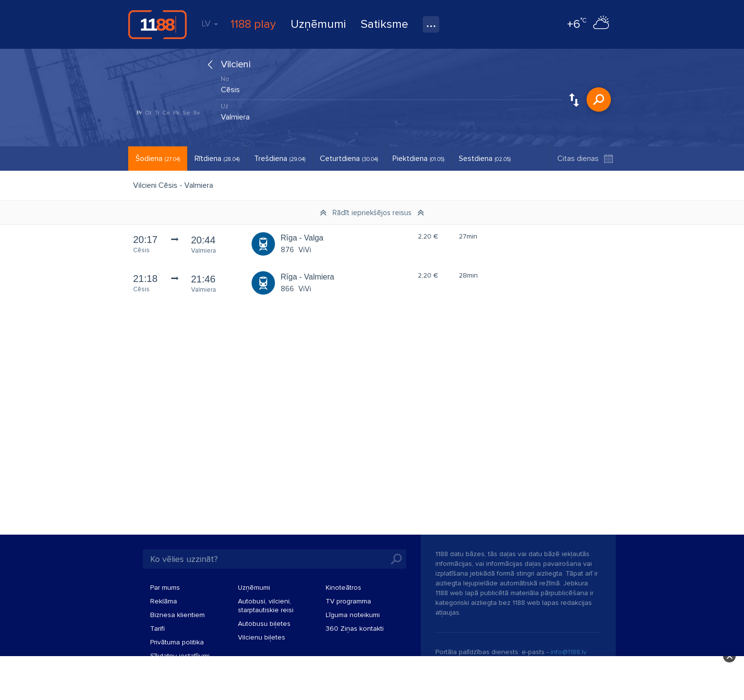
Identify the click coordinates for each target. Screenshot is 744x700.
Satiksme (384, 24)
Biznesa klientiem (177, 615)
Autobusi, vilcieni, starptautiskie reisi (266, 606)
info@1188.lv (568, 652)
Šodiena (158, 159)
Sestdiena (485, 159)
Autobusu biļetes (264, 624)
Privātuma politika (177, 642)
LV (210, 23)
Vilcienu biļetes (262, 637)
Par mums (165, 588)
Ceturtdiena (349, 159)
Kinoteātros (343, 588)
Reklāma (164, 601)
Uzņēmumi (318, 24)
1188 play (253, 24)
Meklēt (599, 100)
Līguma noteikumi (353, 615)
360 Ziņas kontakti (355, 629)
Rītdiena (217, 159)
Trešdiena (280, 159)
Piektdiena (418, 159)
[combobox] (389, 87)
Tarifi (157, 629)
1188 (157, 24)
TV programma (348, 601)
